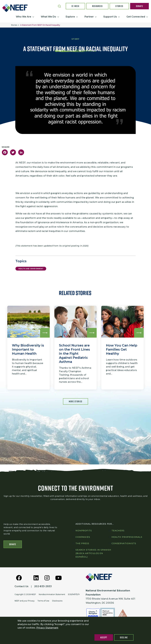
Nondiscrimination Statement (52, 594)
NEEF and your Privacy (25, 601)
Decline (124, 637)
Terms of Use (43, 601)
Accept (104, 637)
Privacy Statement (47, 628)
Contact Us (21, 586)
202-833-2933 (43, 586)
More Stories (75, 401)
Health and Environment (31, 269)
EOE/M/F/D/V (74, 594)
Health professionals (127, 537)
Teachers (118, 531)
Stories (119, 6)
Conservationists (124, 543)
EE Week (75, 6)
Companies (83, 537)
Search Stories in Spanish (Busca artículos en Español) (93, 553)
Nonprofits (84, 531)
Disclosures (57, 601)
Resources (97, 6)
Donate (139, 6)
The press (82, 543)
